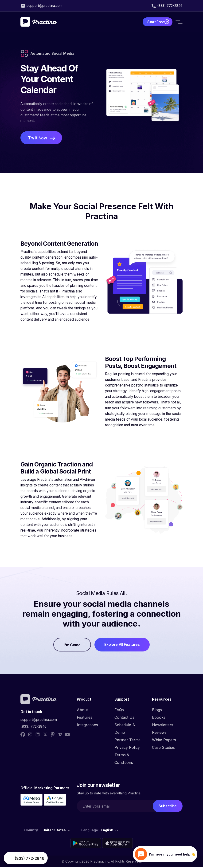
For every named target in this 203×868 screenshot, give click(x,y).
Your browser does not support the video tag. (10, 858)
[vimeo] (60, 735)
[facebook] (23, 735)
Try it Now (38, 138)
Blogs (157, 711)
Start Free (152, 22)
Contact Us (124, 718)
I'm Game (71, 646)
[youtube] (67, 735)
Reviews (159, 733)
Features (85, 718)
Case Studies (163, 748)
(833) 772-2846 (170, 6)
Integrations (87, 726)
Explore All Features (123, 645)
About (82, 711)
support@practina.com (45, 6)
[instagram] (30, 735)
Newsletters (163, 726)
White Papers (164, 741)
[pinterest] (53, 735)
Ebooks (159, 718)
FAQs (119, 711)
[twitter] (45, 735)
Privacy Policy (127, 748)
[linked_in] (38, 735)
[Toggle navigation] (179, 22)
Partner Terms (127, 741)
